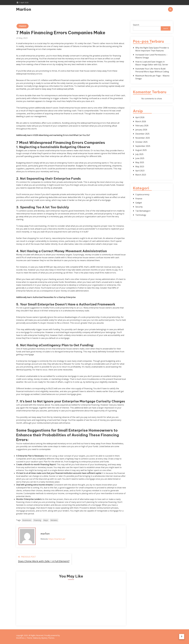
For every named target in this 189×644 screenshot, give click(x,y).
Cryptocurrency (142, 194)
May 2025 (140, 162)
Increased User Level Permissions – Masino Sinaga (151, 56)
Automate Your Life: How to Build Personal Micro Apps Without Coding (152, 70)
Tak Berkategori (143, 211)
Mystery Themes (48, 638)
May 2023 (140, 167)
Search (136, 25)
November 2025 (143, 138)
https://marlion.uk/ (57, 539)
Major (46, 520)
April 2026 (140, 117)
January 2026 (141, 130)
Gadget (139, 203)
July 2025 (139, 154)
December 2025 (142, 134)
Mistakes (54, 520)
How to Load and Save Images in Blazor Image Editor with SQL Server (152, 63)
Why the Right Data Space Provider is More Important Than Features (152, 49)
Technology (141, 215)
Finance (23, 26)
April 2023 (140, 171)
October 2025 (141, 142)
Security (139, 207)
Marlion (24, 9)
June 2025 (140, 158)
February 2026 (142, 126)
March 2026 (141, 121)
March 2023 (141, 175)
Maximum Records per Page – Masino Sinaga (152, 77)
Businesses (27, 520)
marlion (45, 534)
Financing (37, 520)
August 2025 (141, 150)
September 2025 (143, 146)
